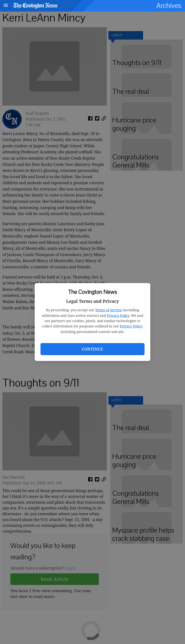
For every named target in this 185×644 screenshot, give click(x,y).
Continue (92, 349)
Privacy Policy (118, 315)
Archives (169, 6)
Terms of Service (109, 310)
